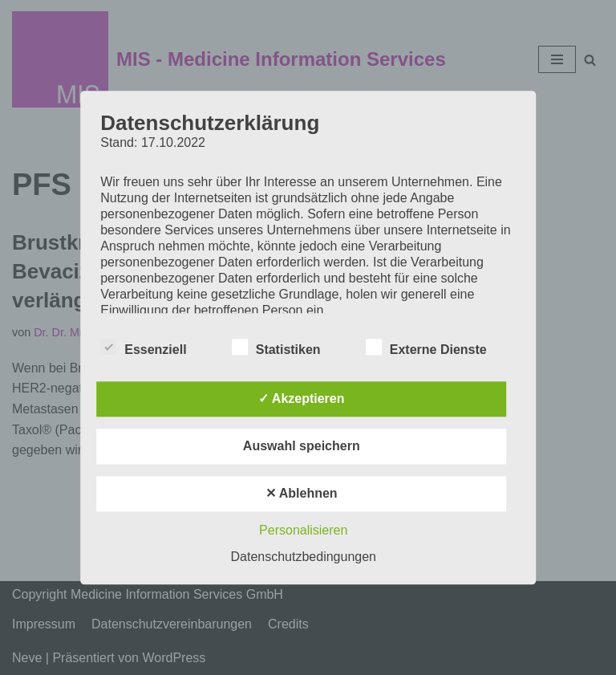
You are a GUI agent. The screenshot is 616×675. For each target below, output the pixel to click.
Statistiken (276, 347)
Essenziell (143, 347)
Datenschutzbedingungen (304, 557)
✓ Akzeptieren (302, 398)
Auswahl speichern (302, 446)
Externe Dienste (426, 347)
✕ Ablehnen (302, 493)
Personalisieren (303, 530)
